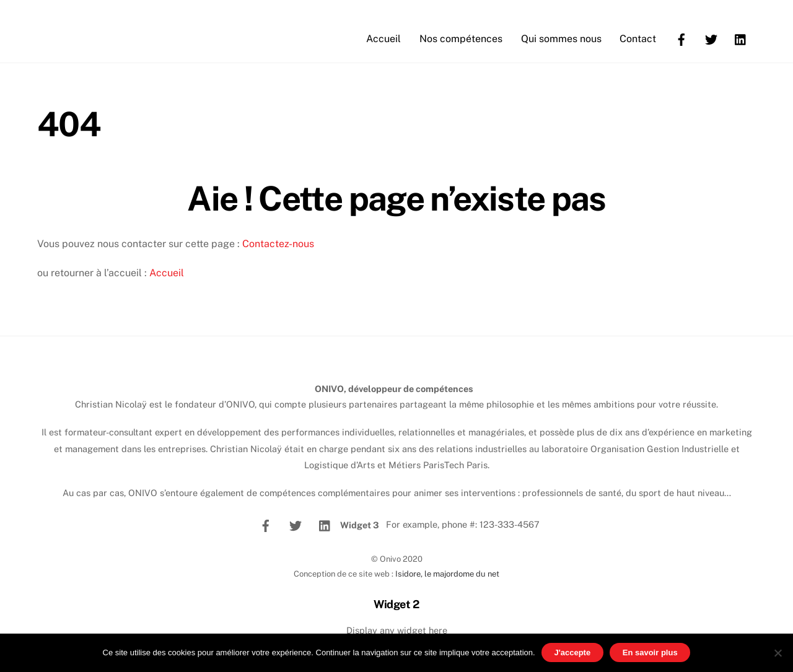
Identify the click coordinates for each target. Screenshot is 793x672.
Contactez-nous (278, 244)
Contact (638, 39)
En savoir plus (650, 652)
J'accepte (572, 652)
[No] (778, 653)
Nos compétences (461, 39)
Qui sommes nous (561, 39)
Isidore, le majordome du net (447, 574)
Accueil (383, 39)
